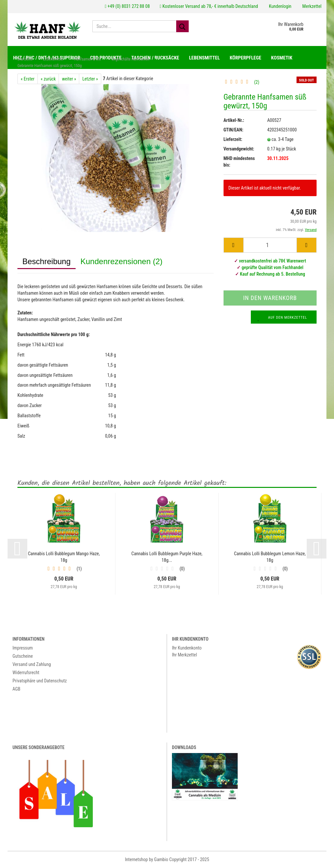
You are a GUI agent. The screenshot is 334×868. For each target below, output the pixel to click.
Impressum (23, 648)
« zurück (48, 79)
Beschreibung (47, 262)
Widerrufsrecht (26, 673)
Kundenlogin (280, 6)
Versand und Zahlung (32, 665)
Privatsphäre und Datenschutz (40, 681)
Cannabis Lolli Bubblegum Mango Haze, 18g (64, 557)
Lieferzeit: (233, 140)
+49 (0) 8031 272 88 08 (127, 6)
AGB (16, 689)
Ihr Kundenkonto (187, 648)
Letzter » (90, 79)
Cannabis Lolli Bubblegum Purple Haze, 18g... (167, 557)
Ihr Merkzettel (184, 655)
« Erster (28, 79)
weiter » (69, 79)
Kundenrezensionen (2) (122, 262)
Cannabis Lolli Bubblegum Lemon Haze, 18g (270, 557)
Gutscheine (23, 656)
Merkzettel (311, 6)
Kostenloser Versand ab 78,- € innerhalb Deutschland (209, 6)
